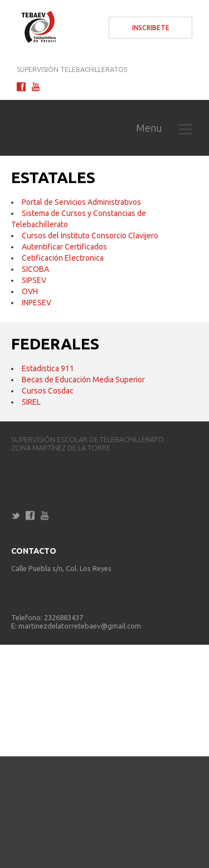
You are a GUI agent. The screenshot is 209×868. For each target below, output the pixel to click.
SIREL (31, 402)
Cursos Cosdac (48, 391)
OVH (30, 291)
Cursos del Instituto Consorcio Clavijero (90, 236)
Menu (164, 128)
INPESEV (37, 303)
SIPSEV (34, 280)
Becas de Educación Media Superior (83, 380)
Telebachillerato (36, 28)
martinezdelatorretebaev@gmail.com (80, 626)
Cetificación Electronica (63, 258)
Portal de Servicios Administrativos (81, 202)
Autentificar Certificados (64, 247)
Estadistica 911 (48, 368)
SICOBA (35, 269)
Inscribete (151, 28)
